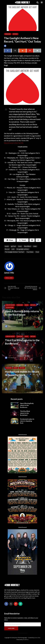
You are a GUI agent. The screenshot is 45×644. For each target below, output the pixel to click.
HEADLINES (8, 34)
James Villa (8, 46)
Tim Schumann (11, 326)
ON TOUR (15, 34)
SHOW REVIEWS (10, 307)
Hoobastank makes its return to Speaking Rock (27, 421)
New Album (28, 246)
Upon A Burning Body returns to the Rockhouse (27, 405)
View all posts (9, 278)
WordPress (26, 640)
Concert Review (10, 305)
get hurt (13, 246)
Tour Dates (30, 252)
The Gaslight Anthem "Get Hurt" (15, 252)
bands (7, 246)
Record (7, 249)
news (35, 246)
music (20, 246)
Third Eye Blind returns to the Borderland (25, 413)
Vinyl (37, 252)
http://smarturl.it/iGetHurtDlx (14, 143)
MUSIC (27, 305)
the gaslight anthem (23, 249)
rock (13, 249)
